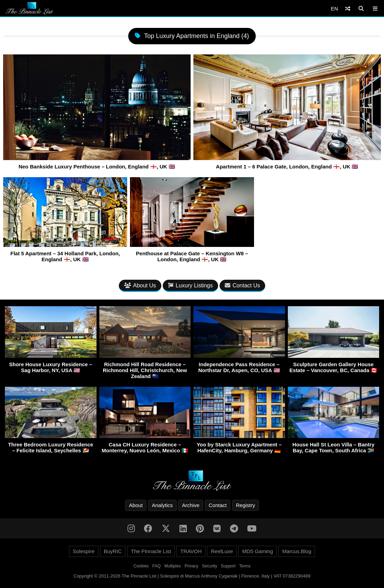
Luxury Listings (190, 285)
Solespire (84, 551)
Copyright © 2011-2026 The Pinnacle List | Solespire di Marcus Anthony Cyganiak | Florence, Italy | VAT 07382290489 (192, 576)
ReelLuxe (222, 551)
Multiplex (173, 566)
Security (210, 566)
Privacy (191, 566)
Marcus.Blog (297, 551)
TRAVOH (191, 551)
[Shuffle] (348, 9)
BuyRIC (113, 551)
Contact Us (242, 285)
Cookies (141, 566)
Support (228, 566)
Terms (245, 566)
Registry (245, 505)
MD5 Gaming (258, 551)
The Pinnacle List (151, 551)
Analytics (162, 505)
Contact (218, 505)
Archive (191, 505)
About (136, 505)
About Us (140, 285)
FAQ (156, 566)
